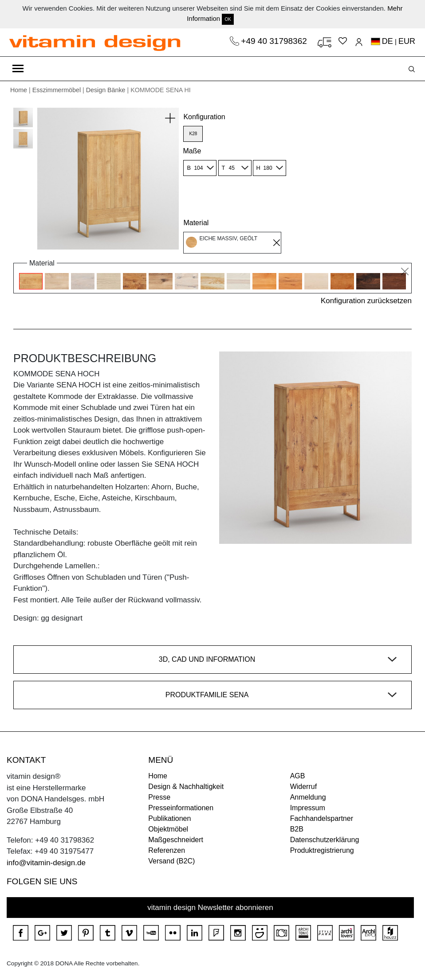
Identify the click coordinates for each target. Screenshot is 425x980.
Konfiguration (204, 117)
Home (19, 90)
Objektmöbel (168, 829)
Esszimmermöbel (57, 90)
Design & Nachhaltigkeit (186, 787)
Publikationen (169, 818)
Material (196, 223)
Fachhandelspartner (322, 818)
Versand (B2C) (171, 861)
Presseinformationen (181, 808)
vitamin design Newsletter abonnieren (210, 908)
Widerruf (303, 787)
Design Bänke (106, 90)
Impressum (308, 808)
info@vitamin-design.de (46, 863)
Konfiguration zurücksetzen (366, 301)
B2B (297, 829)
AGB (298, 776)
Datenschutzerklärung (325, 840)
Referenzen (167, 850)
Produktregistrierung (322, 850)
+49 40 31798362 (275, 41)
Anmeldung (308, 797)
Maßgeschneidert (176, 840)
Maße (192, 151)
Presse (159, 797)
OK (228, 19)
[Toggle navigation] (18, 69)
